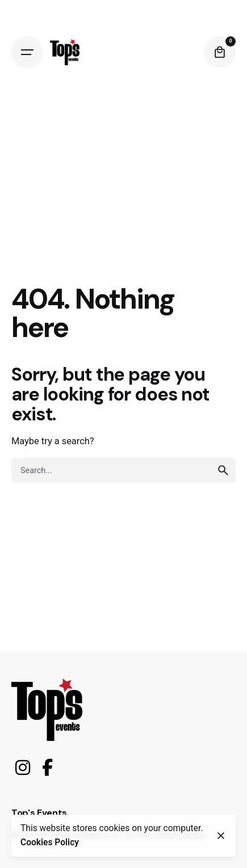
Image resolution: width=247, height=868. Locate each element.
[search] (223, 470)
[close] (221, 836)
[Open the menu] (27, 52)
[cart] (220, 52)
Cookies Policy (50, 842)
